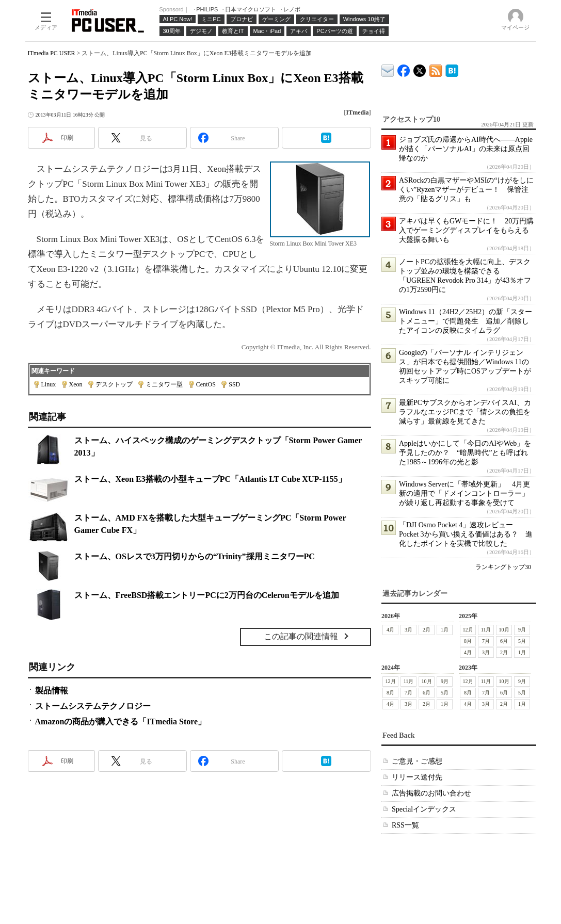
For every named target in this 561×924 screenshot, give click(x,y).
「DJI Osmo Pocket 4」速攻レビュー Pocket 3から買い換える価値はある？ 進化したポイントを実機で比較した (466, 534)
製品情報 (52, 691)
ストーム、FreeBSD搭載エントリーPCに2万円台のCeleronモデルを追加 (207, 595)
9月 (522, 630)
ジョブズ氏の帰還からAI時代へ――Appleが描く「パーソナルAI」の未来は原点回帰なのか (466, 149)
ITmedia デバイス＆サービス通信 (388, 69)
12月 (468, 630)
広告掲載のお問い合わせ (431, 793)
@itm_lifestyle (420, 68)
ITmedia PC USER (52, 53)
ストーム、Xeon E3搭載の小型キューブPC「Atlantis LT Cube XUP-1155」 (210, 479)
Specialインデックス (424, 809)
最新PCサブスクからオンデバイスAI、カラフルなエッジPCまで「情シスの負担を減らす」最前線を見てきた (465, 412)
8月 (468, 641)
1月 (445, 630)
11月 (486, 630)
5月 (522, 641)
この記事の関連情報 (301, 636)
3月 (408, 630)
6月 (504, 641)
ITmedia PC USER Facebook (404, 68)
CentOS (206, 384)
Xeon (76, 384)
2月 (427, 630)
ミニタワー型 (164, 384)
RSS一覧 (405, 825)
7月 (486, 641)
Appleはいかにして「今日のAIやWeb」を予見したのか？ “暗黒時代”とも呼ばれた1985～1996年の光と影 (465, 453)
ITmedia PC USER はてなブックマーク (452, 69)
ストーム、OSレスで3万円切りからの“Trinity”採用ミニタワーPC (195, 556)
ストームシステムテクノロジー (93, 706)
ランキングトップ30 (503, 567)
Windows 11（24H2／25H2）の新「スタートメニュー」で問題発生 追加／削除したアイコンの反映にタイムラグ (466, 321)
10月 (504, 630)
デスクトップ (114, 384)
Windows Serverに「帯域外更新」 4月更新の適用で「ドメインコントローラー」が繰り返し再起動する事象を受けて (464, 493)
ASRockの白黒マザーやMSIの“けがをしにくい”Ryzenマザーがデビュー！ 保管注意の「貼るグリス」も (466, 190)
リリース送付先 (417, 777)
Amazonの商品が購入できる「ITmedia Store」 (121, 722)
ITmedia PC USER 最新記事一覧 (436, 69)
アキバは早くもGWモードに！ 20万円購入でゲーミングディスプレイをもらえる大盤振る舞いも (466, 230)
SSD (234, 384)
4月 (390, 630)
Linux (49, 384)
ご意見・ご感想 (417, 761)
